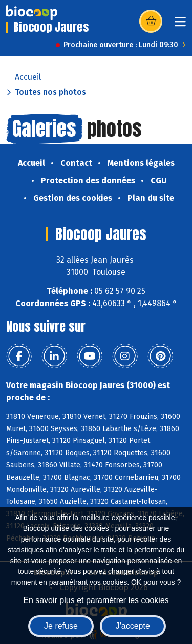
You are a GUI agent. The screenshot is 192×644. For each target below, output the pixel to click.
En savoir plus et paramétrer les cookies (96, 600)
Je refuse (61, 626)
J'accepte (133, 626)
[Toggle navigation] (180, 25)
